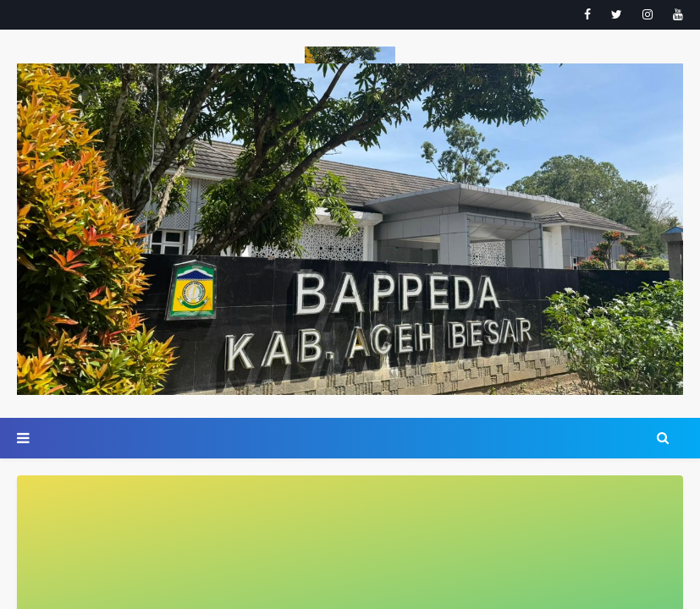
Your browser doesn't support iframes (350, 304)
